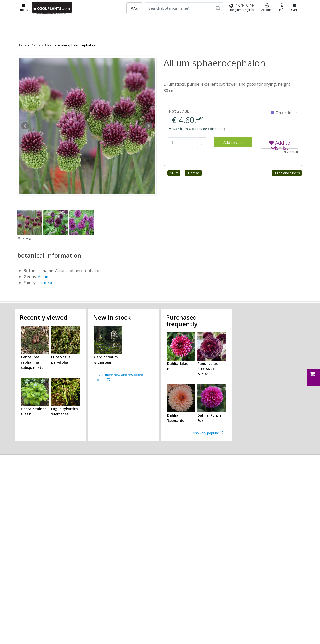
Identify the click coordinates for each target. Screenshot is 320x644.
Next (148, 126)
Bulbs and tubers (287, 173)
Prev (25, 126)
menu (24, 8)
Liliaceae (193, 173)
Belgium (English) (242, 8)
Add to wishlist (280, 144)
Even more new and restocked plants (120, 377)
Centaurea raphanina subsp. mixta (32, 362)
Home (22, 45)
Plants (36, 45)
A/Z (134, 8)
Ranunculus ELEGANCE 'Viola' (208, 369)
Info (282, 8)
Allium (49, 45)
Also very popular (208, 433)
